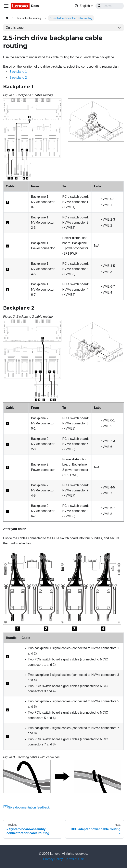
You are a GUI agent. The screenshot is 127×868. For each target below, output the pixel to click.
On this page (15, 28)
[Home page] (7, 18)
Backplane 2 (18, 78)
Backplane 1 (18, 72)
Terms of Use (75, 859)
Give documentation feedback (26, 807)
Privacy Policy (53, 859)
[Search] (110, 6)
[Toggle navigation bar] (6, 6)
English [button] (82, 6)
